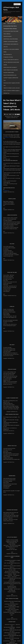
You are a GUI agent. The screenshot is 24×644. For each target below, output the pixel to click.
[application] (12, 114)
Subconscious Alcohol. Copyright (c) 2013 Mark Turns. (12, 84)
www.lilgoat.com (7, 137)
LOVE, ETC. (6, 47)
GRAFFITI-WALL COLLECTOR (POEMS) (11, 39)
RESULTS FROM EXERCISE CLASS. (10, 75)
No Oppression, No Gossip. (8, 57)
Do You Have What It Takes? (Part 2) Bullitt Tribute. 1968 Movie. (11, 33)
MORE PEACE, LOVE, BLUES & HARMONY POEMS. (11, 51)
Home (5, 24)
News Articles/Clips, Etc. (8, 55)
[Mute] (15, 114)
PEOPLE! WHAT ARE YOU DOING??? (10, 67)
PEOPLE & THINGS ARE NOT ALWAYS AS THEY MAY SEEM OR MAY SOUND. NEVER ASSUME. (11, 62)
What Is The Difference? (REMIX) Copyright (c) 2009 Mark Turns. (12, 92)
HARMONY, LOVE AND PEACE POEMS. (11, 42)
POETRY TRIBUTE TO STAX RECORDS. (11, 70)
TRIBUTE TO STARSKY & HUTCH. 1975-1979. (12, 88)
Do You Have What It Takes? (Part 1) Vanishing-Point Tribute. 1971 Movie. (10, 27)
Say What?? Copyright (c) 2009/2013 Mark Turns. (11, 79)
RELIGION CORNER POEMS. (9, 73)
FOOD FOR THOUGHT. (8, 36)
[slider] (10, 114)
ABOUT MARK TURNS (11, 24)
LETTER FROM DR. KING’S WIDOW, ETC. (11, 44)
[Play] (5, 114)
